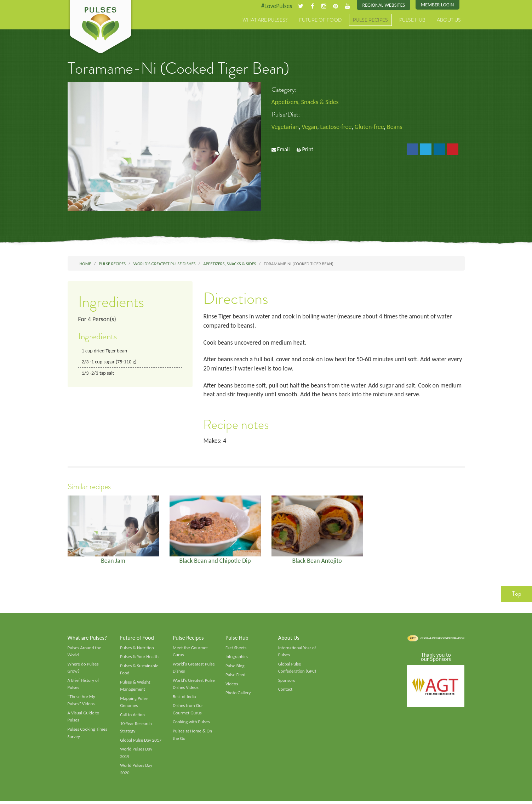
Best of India (184, 699)
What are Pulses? (265, 20)
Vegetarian (285, 127)
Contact (285, 692)
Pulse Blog (235, 668)
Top (517, 595)
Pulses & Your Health (139, 658)
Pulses (101, 28)
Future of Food (320, 20)
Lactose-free (337, 127)
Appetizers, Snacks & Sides (306, 102)
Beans (396, 127)
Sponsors (287, 683)
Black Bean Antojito (317, 562)
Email (283, 150)
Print (308, 150)
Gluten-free (371, 127)
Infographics (237, 658)
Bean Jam (113, 562)
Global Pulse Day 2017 (141, 743)
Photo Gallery (238, 695)
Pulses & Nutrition (137, 649)
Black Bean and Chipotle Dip (215, 562)
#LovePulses (275, 6)
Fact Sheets (236, 649)
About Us (449, 20)
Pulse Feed (236, 677)
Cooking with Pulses (191, 725)
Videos (232, 686)
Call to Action (133, 717)
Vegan (310, 127)
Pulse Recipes (370, 20)
